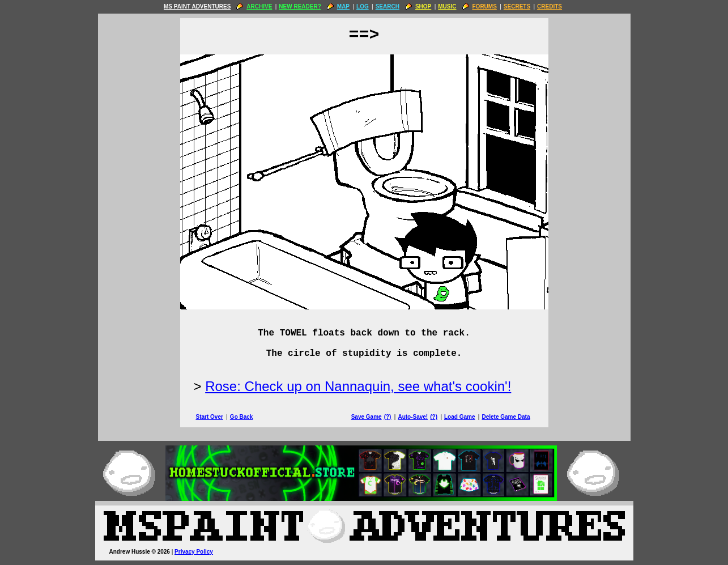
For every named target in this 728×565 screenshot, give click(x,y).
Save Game (367, 417)
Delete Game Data (506, 417)
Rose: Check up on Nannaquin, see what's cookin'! (358, 386)
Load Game (459, 417)
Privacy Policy (194, 552)
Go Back (242, 417)
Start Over (210, 417)
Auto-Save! (413, 417)
